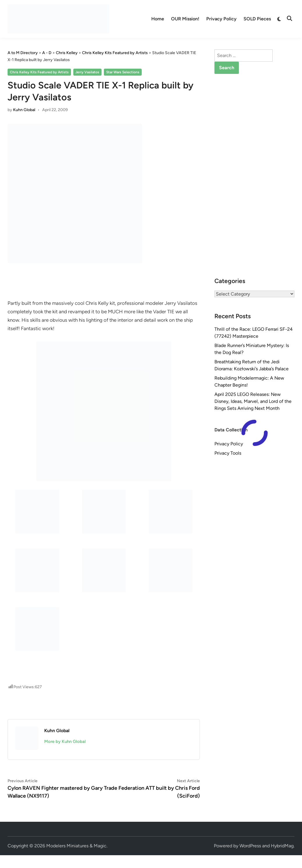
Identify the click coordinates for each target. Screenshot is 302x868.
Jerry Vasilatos (87, 72)
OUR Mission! (185, 19)
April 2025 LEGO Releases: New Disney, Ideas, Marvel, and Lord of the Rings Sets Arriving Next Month (253, 401)
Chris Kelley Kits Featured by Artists (39, 72)
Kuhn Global (24, 110)
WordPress (250, 846)
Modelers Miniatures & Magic (76, 846)
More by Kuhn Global (65, 741)
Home (158, 19)
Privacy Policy (221, 19)
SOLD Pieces (257, 19)
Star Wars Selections (123, 72)
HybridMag (282, 846)
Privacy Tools (228, 453)
